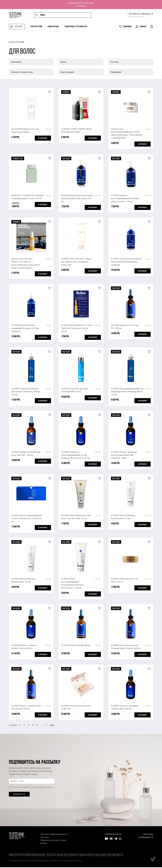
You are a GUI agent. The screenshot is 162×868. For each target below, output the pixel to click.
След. (52, 726)
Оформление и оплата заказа (53, 841)
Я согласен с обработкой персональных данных (31, 788)
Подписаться (19, 795)
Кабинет (143, 29)
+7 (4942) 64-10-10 (136, 18)
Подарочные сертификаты (76, 29)
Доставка (45, 838)
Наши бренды (53, 29)
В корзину (43, 138)
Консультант (153, 859)
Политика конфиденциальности (54, 835)
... (41, 726)
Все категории (18, 42)
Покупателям (36, 29)
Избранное (128, 29)
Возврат (44, 844)
